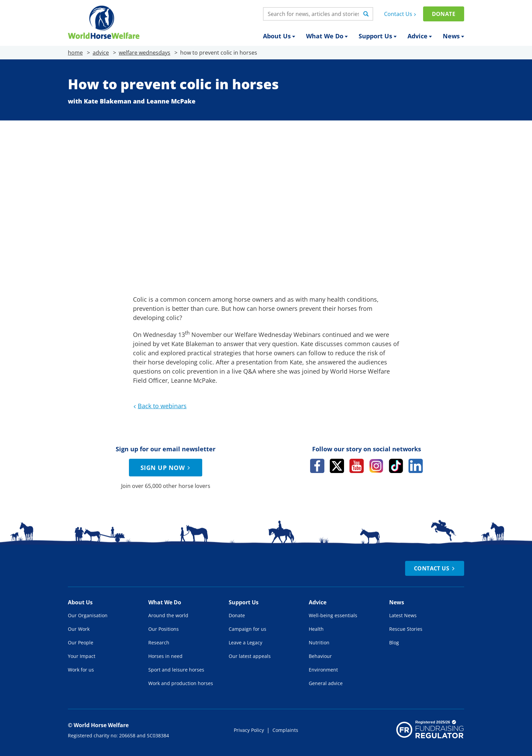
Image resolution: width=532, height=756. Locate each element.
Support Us (378, 36)
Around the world (168, 615)
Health (316, 629)
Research (159, 642)
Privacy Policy (249, 730)
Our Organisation (88, 615)
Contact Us (401, 14)
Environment (323, 670)
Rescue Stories (406, 629)
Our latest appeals (250, 656)
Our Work (79, 629)
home (75, 53)
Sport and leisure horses (176, 670)
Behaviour (320, 656)
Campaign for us (248, 629)
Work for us (81, 670)
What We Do (327, 36)
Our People (81, 642)
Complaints (285, 730)
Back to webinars (159, 406)
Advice (420, 36)
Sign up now (166, 468)
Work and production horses (181, 683)
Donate (444, 14)
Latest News (403, 615)
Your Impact (82, 656)
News (453, 36)
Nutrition (319, 642)
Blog (394, 642)
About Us (279, 36)
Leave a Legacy (245, 642)
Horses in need (165, 656)
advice (101, 53)
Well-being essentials (333, 615)
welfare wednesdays (145, 53)
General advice (326, 683)
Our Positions (164, 629)
